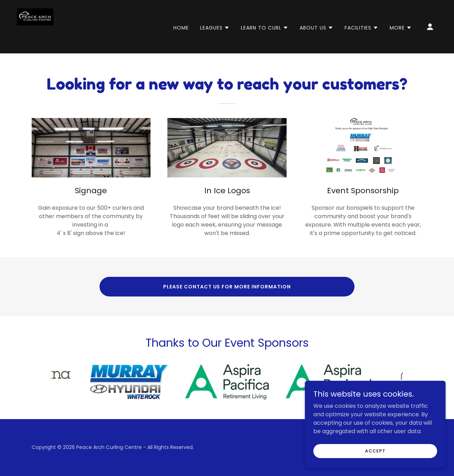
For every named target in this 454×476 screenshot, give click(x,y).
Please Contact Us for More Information (227, 287)
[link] (35, 26)
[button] (215, 28)
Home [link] (181, 28)
